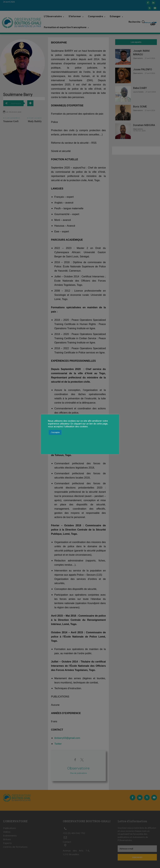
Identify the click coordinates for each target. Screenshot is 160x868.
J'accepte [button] (55, 432)
